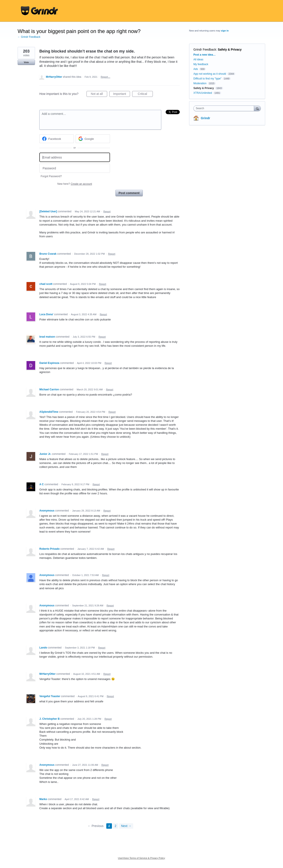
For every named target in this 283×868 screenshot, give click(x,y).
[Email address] (75, 157)
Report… (105, 77)
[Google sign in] (93, 139)
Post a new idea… (205, 55)
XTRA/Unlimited (203, 93)
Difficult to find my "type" (207, 79)
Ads (196, 69)
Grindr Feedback (205, 50)
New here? (75, 184)
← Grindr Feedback (29, 37)
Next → (126, 826)
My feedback (201, 64)
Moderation (200, 83)
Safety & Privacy (230, 50)
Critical (145, 94)
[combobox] (225, 108)
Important (122, 94)
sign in (225, 31)
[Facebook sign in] (57, 139)
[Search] (257, 108)
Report (107, 211)
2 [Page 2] (116, 826)
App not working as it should (210, 74)
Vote (26, 62)
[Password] (75, 168)
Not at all (99, 94)
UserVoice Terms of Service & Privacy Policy (142, 858)
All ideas (198, 59)
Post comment (129, 193)
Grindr (206, 118)
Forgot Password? (51, 176)
